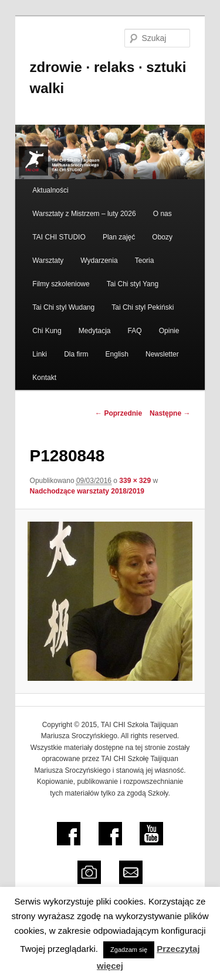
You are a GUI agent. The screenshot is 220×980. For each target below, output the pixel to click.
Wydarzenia (99, 261)
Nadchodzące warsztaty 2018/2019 (87, 491)
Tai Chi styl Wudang (63, 307)
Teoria (145, 261)
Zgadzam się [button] (129, 950)
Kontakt (44, 378)
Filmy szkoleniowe (61, 284)
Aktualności (50, 190)
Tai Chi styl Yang (133, 284)
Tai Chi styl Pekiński (143, 307)
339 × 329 (135, 481)
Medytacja (95, 331)
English (117, 354)
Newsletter (162, 354)
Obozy (162, 237)
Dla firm (76, 354)
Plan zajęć (119, 237)
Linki (40, 354)
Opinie (169, 331)
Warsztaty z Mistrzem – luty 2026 (84, 214)
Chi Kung (47, 331)
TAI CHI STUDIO (59, 237)
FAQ (135, 331)
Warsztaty (48, 261)
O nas (163, 214)
